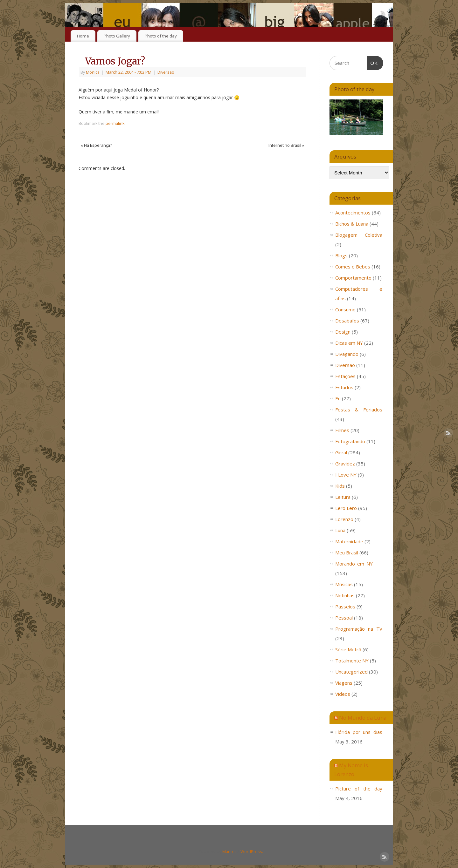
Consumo (345, 309)
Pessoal (344, 618)
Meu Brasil (347, 553)
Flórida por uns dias (359, 732)
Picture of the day (359, 789)
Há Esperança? (96, 145)
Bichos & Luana (352, 224)
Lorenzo (344, 519)
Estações (345, 376)
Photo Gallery (117, 36)
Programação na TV (359, 629)
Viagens (344, 683)
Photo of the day (161, 36)
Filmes (342, 430)
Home (83, 36)
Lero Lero (346, 508)
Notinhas (345, 595)
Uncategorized (351, 672)
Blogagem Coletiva (359, 235)
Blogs (341, 255)
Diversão (166, 72)
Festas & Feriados (359, 410)
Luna (340, 530)
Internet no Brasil (286, 145)
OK (372, 62)
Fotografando (350, 441)
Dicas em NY (349, 343)
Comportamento (353, 278)
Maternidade (349, 541)
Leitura (343, 497)
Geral (341, 452)
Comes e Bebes (353, 267)
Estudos (344, 387)
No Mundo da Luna (363, 718)
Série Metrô (348, 649)
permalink (115, 123)
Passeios (345, 607)
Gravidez (345, 464)
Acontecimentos (353, 213)
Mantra (229, 852)
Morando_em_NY (354, 564)
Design (343, 332)
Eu (338, 398)
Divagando (347, 354)
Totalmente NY (352, 661)
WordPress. (252, 852)
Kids (340, 486)
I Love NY (346, 475)
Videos (343, 694)
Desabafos (347, 321)
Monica (93, 72)
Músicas (344, 584)
